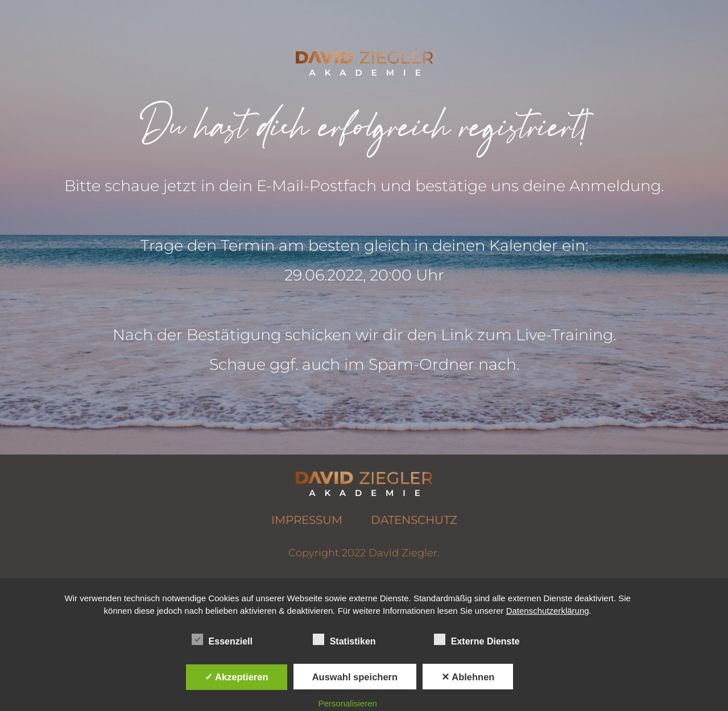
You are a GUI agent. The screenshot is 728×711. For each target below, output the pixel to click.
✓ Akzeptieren (237, 677)
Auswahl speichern (355, 677)
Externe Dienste (477, 640)
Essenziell (222, 640)
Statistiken (344, 640)
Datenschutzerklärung (548, 611)
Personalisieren (348, 703)
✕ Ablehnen (468, 677)
